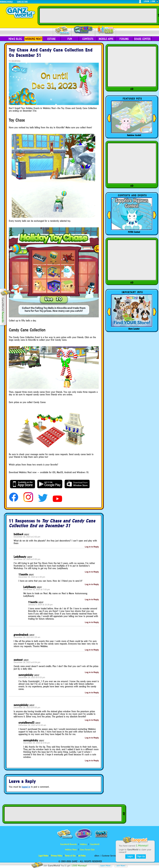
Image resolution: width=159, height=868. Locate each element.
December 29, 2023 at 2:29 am (27, 637)
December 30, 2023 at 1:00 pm (32, 577)
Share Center (142, 39)
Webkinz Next (33, 39)
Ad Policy (82, 856)
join (153, 1)
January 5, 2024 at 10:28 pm (40, 605)
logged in (26, 787)
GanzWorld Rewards (68, 844)
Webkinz (84, 844)
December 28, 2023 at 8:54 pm (27, 662)
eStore (51, 39)
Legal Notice (43, 856)
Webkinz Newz (83, 30)
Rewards (62, 30)
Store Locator (134, 329)
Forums (124, 39)
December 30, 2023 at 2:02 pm (27, 537)
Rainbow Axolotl (134, 135)
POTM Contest (134, 232)
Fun (70, 39)
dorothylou (16, 61)
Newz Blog (15, 39)
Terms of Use (70, 856)
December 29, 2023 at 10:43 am (32, 725)
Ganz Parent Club (87, 850)
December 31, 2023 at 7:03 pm (37, 590)
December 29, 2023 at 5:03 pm (32, 677)
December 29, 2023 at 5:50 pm (27, 559)
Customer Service (109, 856)
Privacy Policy (57, 856)
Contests (88, 39)
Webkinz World (6, 2)
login (146, 1)
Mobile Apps (106, 39)
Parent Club (106, 30)
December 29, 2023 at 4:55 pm (37, 743)
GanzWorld (95, 844)
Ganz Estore (22, 2)
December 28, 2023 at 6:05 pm (27, 708)
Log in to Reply (92, 547)
